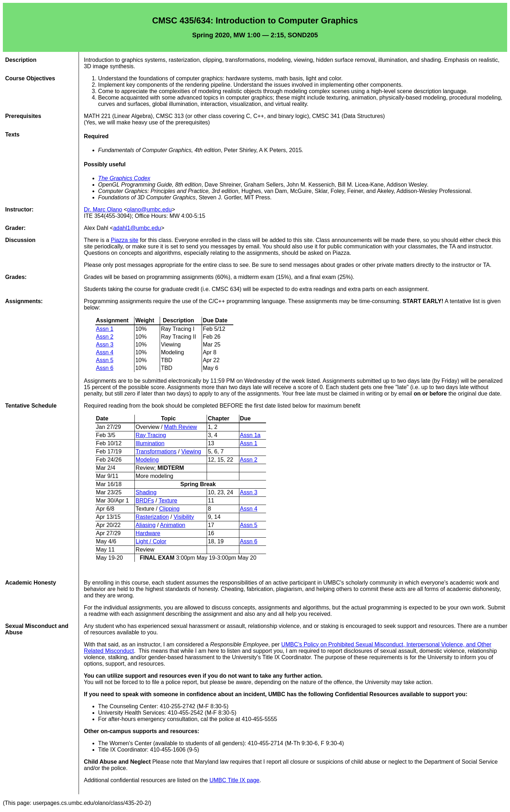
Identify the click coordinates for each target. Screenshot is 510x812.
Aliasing (145, 525)
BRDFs (145, 501)
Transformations (156, 451)
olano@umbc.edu (149, 209)
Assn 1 (105, 329)
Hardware (148, 533)
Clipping (169, 509)
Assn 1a (250, 435)
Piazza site (124, 240)
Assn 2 (105, 337)
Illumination (150, 443)
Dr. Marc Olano (103, 209)
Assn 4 (105, 352)
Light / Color (151, 541)
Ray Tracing (151, 435)
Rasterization (152, 517)
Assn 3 (105, 345)
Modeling (147, 460)
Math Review (180, 427)
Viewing (191, 451)
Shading (146, 492)
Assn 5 (105, 360)
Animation (173, 525)
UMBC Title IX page (235, 780)
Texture (168, 501)
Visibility (184, 517)
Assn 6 (105, 368)
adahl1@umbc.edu (137, 228)
